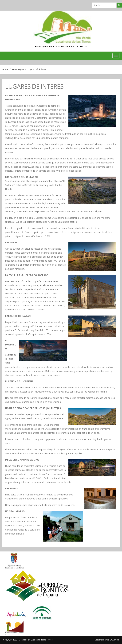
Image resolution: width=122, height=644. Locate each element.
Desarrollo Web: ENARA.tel (107, 640)
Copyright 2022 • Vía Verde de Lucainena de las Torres (28, 640)
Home (5, 69)
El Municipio (18, 69)
